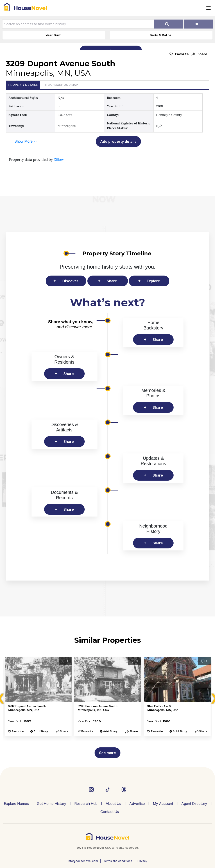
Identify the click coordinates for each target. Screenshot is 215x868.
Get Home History (52, 804)
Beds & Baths (161, 35)
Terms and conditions (118, 861)
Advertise (137, 804)
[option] (38, 697)
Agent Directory (194, 804)
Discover (70, 281)
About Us (113, 804)
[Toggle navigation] (208, 8)
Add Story (41, 731)
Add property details (118, 141)
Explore (153, 281)
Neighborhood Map (62, 85)
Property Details (23, 85)
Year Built (53, 35)
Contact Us (110, 812)
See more (107, 753)
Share (112, 281)
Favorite (182, 54)
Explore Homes (16, 804)
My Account (163, 804)
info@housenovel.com (83, 861)
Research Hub (86, 804)
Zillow (59, 159)
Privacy (142, 861)
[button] (199, 54)
